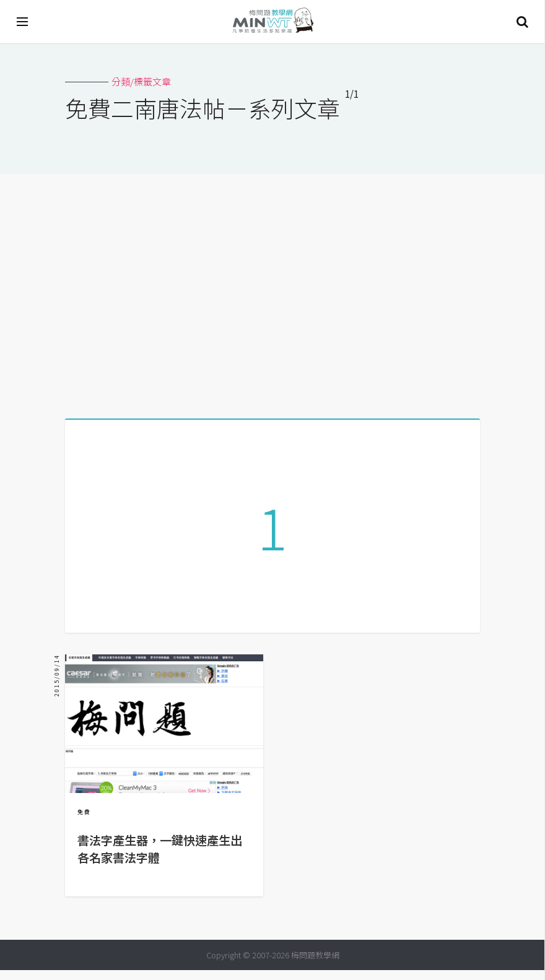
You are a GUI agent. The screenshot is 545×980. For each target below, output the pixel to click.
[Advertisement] (272, 292)
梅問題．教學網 (272, 22)
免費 (84, 822)
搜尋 (522, 22)
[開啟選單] (23, 22)
